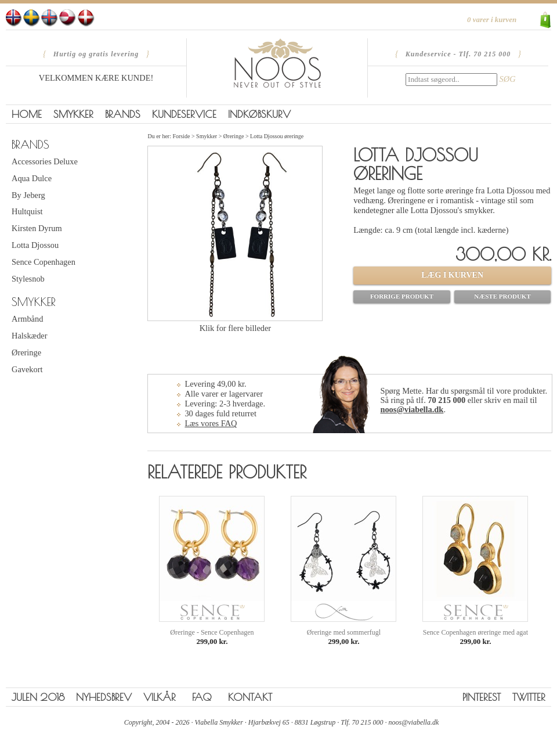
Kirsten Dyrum (37, 228)
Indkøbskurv (259, 114)
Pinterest (482, 697)
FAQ (202, 697)
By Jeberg (28, 195)
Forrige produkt (402, 296)
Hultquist (27, 211)
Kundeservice (184, 114)
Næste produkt (502, 296)
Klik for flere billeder (235, 328)
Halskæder (30, 336)
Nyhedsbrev (104, 697)
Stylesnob (28, 279)
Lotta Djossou (35, 245)
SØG (508, 79)
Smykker (73, 114)
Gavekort (27, 369)
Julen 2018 (38, 697)
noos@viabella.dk (412, 409)
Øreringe (26, 352)
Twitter (529, 697)
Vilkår (160, 697)
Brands (123, 114)
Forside (181, 136)
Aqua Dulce (32, 178)
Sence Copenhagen (44, 262)
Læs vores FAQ (211, 423)
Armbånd (27, 319)
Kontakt (250, 697)
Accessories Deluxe (45, 161)
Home (27, 114)
